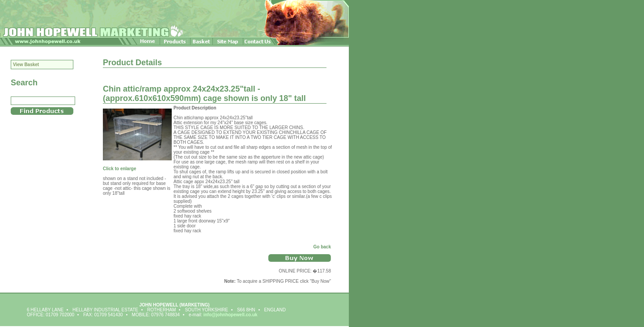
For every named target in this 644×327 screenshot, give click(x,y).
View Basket (26, 65)
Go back (322, 247)
